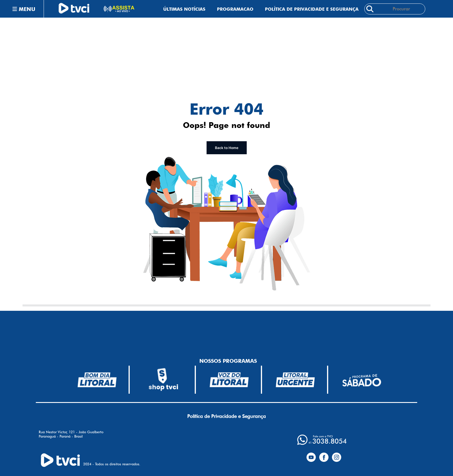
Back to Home (227, 148)
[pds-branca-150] (361, 380)
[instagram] (337, 456)
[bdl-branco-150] (97, 380)
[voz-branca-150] (229, 380)
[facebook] (324, 456)
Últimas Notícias (184, 9)
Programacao (235, 9)
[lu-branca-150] (295, 380)
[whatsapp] (322, 440)
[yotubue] (311, 456)
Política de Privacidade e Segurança (312, 9)
